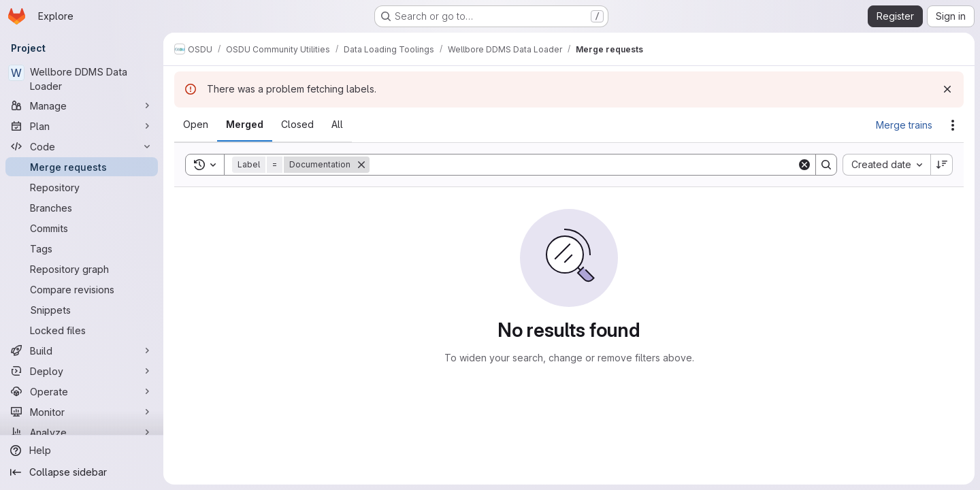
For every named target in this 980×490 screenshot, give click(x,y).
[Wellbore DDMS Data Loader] (82, 79)
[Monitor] (82, 412)
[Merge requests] (82, 167)
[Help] (82, 451)
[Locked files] (82, 330)
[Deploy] (82, 371)
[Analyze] (82, 432)
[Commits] (82, 228)
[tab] (196, 125)
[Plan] (82, 126)
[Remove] (361, 165)
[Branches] (82, 208)
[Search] (583, 165)
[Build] (82, 350)
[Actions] (953, 125)
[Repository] (82, 187)
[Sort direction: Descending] (942, 165)
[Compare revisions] (82, 289)
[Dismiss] (947, 89)
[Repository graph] (82, 269)
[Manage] (82, 105)
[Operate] (82, 391)
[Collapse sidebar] (82, 472)
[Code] (82, 146)
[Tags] (82, 248)
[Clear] (804, 165)
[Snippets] (82, 310)
